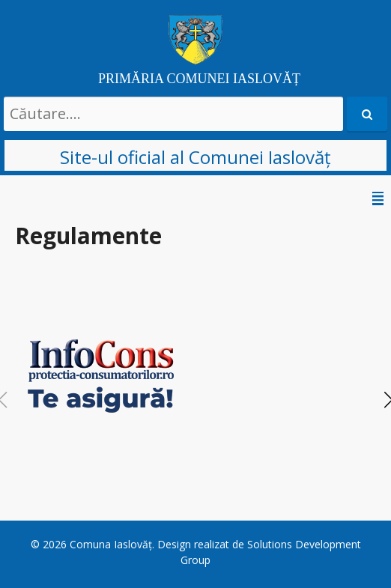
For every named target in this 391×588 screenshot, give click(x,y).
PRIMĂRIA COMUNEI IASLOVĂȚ (199, 79)
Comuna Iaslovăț (111, 544)
